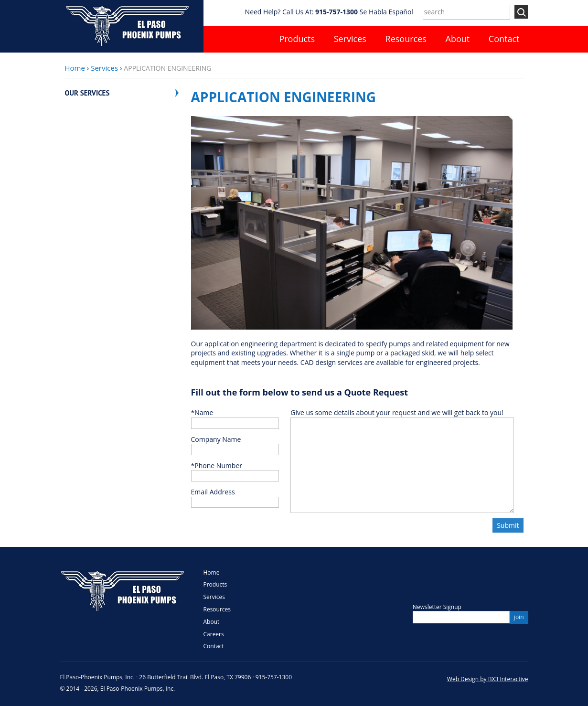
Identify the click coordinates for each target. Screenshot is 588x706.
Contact (504, 39)
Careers (214, 634)
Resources (406, 39)
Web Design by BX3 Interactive (488, 679)
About (458, 39)
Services (350, 39)
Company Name (216, 439)
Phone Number (217, 465)
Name (202, 412)
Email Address (213, 492)
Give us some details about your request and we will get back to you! (397, 412)
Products (297, 39)
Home (75, 68)
